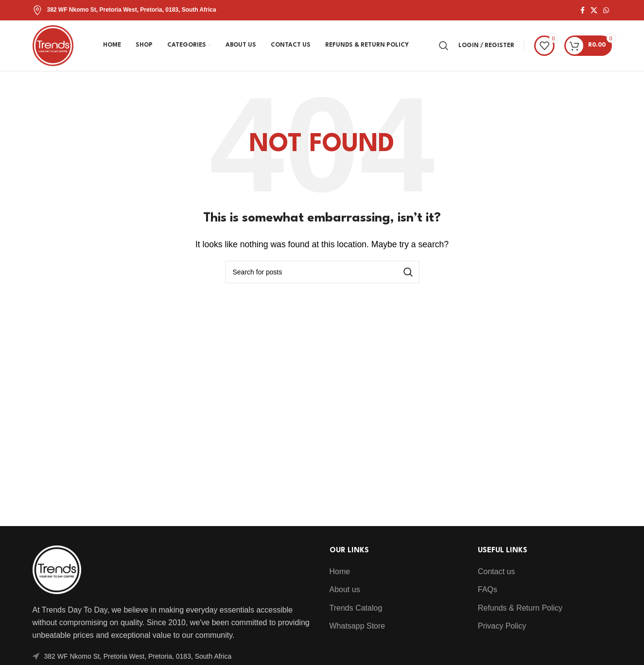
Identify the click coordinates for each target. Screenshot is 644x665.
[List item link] (174, 656)
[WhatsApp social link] (606, 10)
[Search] (444, 46)
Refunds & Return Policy (520, 608)
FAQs (487, 589)
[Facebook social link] (583, 10)
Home (340, 571)
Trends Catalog (356, 608)
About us (345, 589)
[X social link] (594, 10)
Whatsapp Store (357, 626)
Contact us (496, 571)
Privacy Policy (502, 626)
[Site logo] (53, 45)
